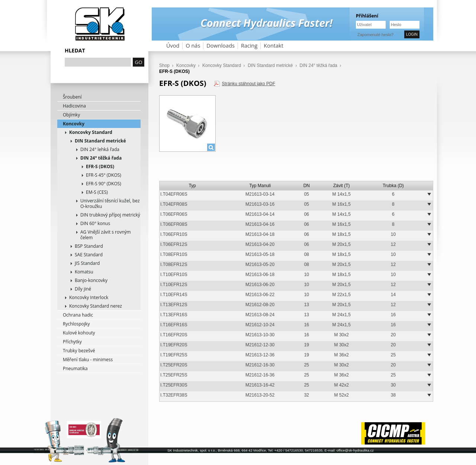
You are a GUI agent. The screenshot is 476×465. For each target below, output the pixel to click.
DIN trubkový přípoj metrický (110, 215)
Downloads (221, 46)
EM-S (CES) (97, 192)
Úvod (173, 46)
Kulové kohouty (79, 333)
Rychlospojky (76, 324)
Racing (249, 46)
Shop (164, 65)
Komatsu (84, 272)
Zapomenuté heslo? (375, 35)
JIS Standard (87, 263)
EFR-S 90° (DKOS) (104, 184)
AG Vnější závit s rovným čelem (106, 235)
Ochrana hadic (78, 315)
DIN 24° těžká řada (101, 158)
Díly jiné (83, 289)
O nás (193, 46)
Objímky (71, 115)
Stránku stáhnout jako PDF (249, 84)
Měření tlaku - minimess (88, 360)
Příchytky (72, 342)
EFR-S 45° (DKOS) (104, 175)
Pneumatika (75, 368)
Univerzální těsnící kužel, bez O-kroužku (110, 203)
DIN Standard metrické (100, 141)
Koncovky (74, 124)
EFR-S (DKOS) (100, 166)
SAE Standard (89, 255)
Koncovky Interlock (89, 297)
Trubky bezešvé (79, 351)
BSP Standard (89, 246)
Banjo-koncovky (91, 280)
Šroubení (72, 97)
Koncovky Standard (91, 132)
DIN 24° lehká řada (100, 149)
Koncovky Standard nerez (96, 306)
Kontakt (274, 46)
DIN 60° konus (95, 223)
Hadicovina (74, 106)
